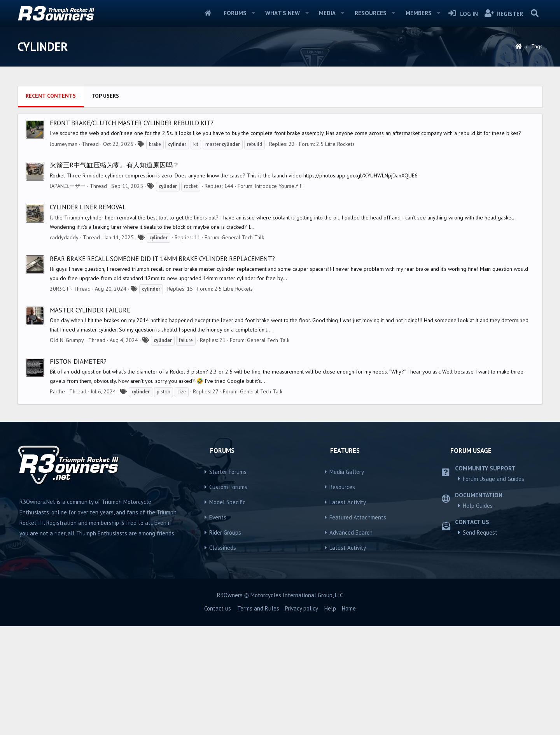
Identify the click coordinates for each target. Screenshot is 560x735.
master (223, 253)
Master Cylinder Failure (90, 419)
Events (218, 626)
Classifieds (223, 657)
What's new (283, 13)
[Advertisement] (280, 137)
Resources (371, 13)
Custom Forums (228, 596)
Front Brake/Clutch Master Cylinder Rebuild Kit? (132, 232)
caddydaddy (64, 346)
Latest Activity (348, 611)
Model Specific (227, 611)
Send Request (480, 641)
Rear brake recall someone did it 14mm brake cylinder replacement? (162, 368)
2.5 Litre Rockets (335, 253)
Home (208, 13)
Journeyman (64, 253)
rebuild (255, 253)
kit (196, 253)
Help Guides (478, 615)
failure (186, 449)
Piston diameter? (78, 470)
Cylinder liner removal (88, 316)
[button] (253, 13)
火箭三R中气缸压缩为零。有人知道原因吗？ (115, 274)
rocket (191, 295)
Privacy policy (302, 717)
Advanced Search (351, 641)
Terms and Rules (258, 717)
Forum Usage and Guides (493, 588)
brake (155, 253)
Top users (105, 205)
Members (419, 13)
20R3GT (59, 398)
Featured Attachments (358, 626)
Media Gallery (347, 581)
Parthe (57, 500)
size (182, 501)
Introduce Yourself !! (279, 295)
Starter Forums (228, 581)
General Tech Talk (243, 346)
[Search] (535, 13)
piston (164, 501)
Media (327, 13)
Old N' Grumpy (67, 449)
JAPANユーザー (68, 295)
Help (330, 717)
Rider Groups (225, 641)
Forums (235, 13)
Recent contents (51, 205)
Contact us (218, 717)
